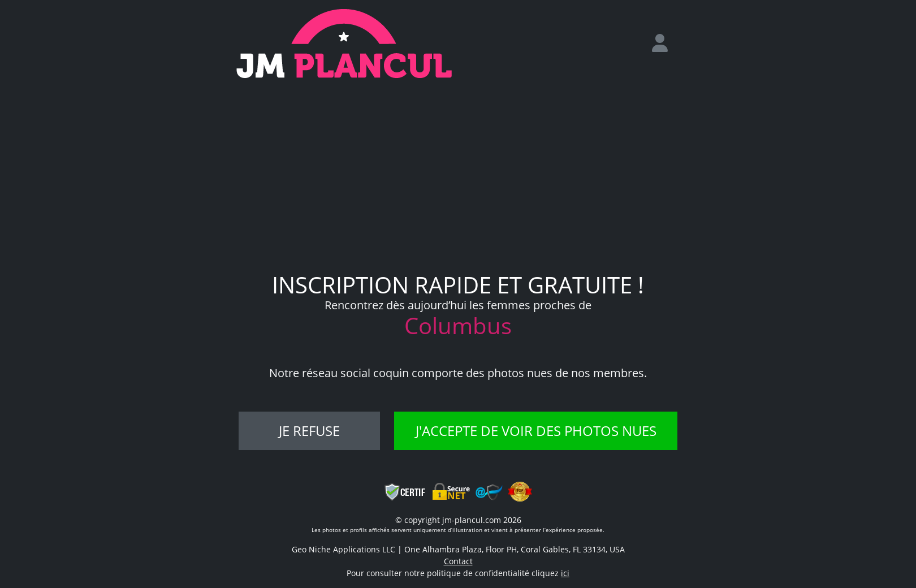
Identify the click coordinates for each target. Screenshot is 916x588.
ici (565, 573)
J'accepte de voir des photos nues (536, 431)
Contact (458, 561)
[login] (664, 44)
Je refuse (309, 431)
